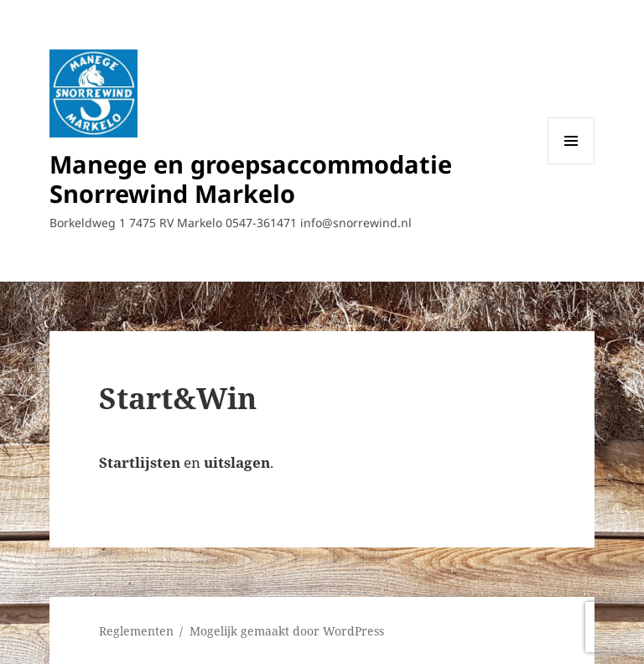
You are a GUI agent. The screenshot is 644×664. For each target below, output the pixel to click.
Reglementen (136, 631)
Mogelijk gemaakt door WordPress (287, 631)
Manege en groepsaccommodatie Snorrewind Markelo (251, 179)
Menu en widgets (571, 164)
